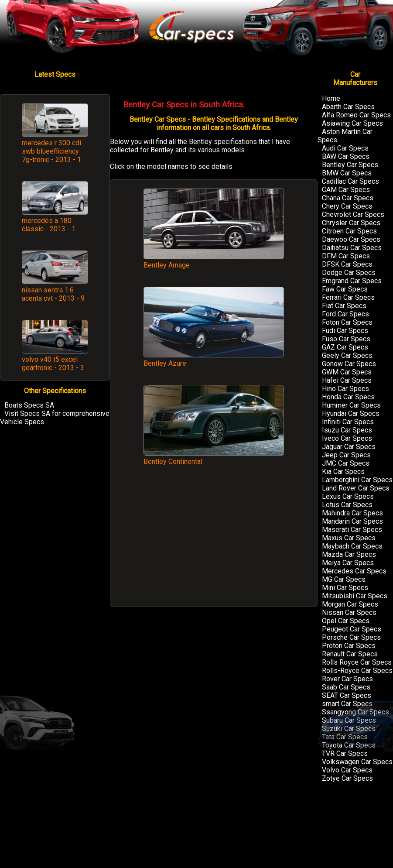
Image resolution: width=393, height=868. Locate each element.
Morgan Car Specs (350, 604)
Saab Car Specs (346, 687)
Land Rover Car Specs (356, 488)
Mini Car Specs (345, 588)
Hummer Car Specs (351, 405)
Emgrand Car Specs (352, 281)
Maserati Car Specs (352, 530)
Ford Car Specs (345, 314)
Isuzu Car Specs (347, 430)
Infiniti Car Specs (348, 422)
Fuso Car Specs (346, 339)
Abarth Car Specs (348, 107)
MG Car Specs (344, 579)
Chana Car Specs (348, 198)
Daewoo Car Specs (351, 239)
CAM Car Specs (346, 190)
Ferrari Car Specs (348, 297)
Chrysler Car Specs (351, 223)
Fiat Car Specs (344, 306)
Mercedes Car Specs (354, 571)
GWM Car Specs (347, 372)
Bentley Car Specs (350, 165)
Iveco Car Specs (347, 438)
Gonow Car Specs (349, 364)
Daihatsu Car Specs (352, 248)
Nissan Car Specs (349, 612)
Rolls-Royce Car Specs (357, 671)
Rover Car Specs (347, 679)
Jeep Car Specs (346, 455)
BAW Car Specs (346, 156)
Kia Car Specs (343, 472)
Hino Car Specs (345, 389)
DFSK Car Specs (347, 264)
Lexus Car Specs (348, 496)
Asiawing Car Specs (352, 123)
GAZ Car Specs (345, 347)
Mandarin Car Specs (352, 521)
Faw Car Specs (345, 289)
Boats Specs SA (29, 405)
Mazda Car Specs (349, 554)
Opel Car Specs (346, 621)
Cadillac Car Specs (350, 181)
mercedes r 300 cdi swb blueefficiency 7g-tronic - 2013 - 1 (51, 151)
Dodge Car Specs (349, 273)
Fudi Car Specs (345, 331)
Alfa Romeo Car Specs (356, 115)
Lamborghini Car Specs (357, 480)
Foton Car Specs (347, 322)
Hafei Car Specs (347, 380)
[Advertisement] (214, 540)
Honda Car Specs (348, 397)
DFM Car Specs (346, 256)
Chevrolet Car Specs (353, 214)
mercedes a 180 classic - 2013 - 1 (49, 225)
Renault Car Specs (350, 654)
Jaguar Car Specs (349, 447)
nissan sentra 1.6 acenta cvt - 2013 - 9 (53, 294)
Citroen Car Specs (349, 231)
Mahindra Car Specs (352, 513)
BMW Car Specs (347, 173)
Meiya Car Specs (348, 563)
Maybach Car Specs (352, 546)
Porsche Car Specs (351, 637)
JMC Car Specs (346, 463)
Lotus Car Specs (347, 505)
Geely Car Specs (347, 355)
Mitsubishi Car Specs (355, 596)
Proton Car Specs (349, 646)
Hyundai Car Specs (351, 413)
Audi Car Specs (345, 148)
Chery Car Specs (347, 206)
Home (331, 98)
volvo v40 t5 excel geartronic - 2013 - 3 (53, 364)
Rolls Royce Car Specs (357, 662)
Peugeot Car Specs (352, 629)
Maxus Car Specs (349, 538)
